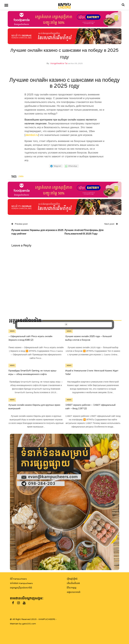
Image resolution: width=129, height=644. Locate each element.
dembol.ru (32, 135)
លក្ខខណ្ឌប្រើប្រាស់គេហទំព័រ (21, 588)
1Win (21, 176)
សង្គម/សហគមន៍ (74, 592)
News (12, 331)
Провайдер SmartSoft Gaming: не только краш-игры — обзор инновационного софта (33, 372)
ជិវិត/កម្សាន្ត (72, 588)
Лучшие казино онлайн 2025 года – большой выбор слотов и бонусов (89, 338)
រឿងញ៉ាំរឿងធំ (72, 579)
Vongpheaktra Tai (59, 63)
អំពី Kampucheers (18, 579)
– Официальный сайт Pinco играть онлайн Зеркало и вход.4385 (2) (30, 338)
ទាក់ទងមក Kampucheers (21, 583)
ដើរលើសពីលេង (73, 583)
